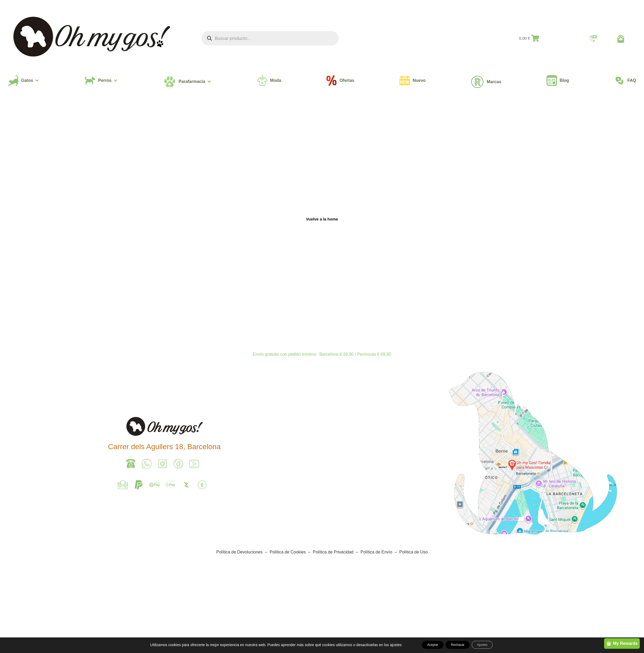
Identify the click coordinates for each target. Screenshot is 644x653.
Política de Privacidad (333, 552)
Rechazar (458, 645)
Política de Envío (377, 552)
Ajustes (490, 645)
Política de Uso (413, 552)
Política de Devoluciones (239, 552)
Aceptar (425, 645)
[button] (24, 81)
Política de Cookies (288, 552)
